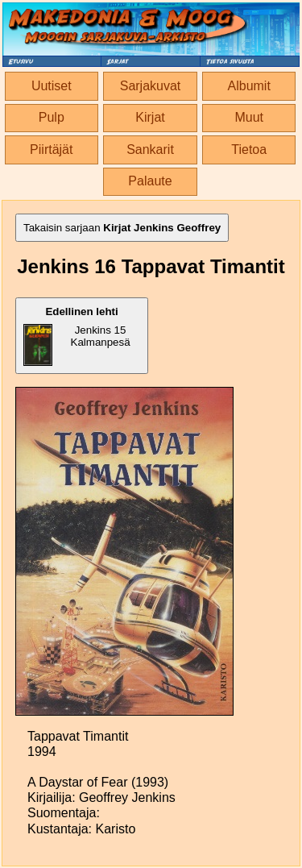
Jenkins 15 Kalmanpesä (77, 336)
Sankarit (150, 150)
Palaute (150, 181)
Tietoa (249, 150)
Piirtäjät (51, 150)
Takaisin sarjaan (122, 228)
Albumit (249, 86)
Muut (249, 117)
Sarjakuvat (151, 86)
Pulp (52, 117)
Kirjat (150, 117)
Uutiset (52, 86)
